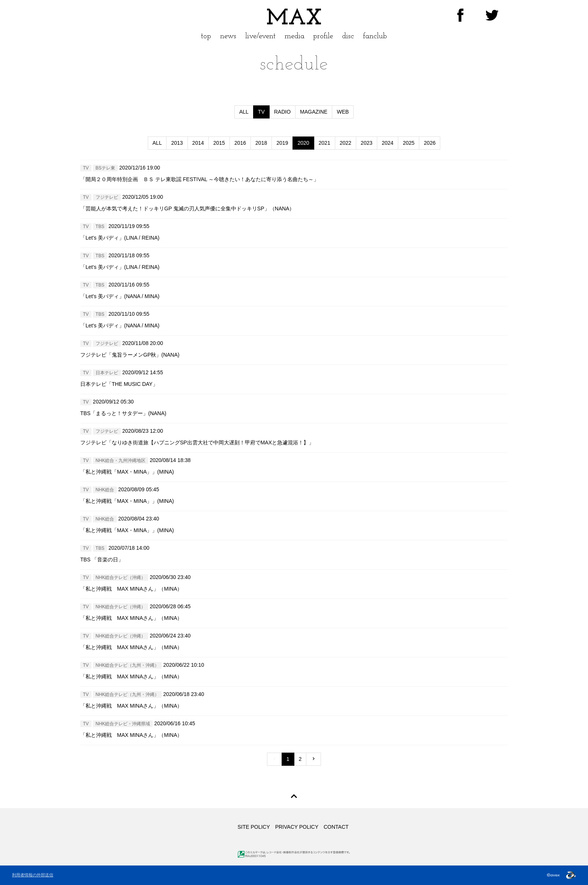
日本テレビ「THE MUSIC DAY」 (119, 384)
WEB (343, 112)
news (228, 36)
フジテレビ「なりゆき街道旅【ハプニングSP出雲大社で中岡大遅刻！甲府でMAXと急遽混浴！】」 (197, 442)
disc (348, 36)
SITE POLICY (253, 827)
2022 (346, 143)
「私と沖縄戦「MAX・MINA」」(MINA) (127, 472)
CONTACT (336, 827)
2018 (261, 143)
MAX (294, 19)
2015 (219, 143)
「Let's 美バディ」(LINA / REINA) (120, 238)
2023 (367, 143)
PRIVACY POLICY (297, 827)
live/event (260, 36)
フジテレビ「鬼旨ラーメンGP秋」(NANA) (130, 355)
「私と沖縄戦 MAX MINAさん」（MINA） (131, 589)
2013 (177, 143)
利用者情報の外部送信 (33, 875)
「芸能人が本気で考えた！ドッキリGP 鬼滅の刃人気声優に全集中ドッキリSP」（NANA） (187, 208)
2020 (303, 143)
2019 (282, 143)
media (295, 36)
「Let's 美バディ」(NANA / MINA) (120, 296)
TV (261, 112)
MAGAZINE (314, 112)
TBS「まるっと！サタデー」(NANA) (123, 413)
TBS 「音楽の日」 (102, 559)
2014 (198, 143)
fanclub (375, 36)
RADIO (282, 112)
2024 (388, 143)
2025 (409, 143)
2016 (240, 143)
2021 (325, 143)
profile (323, 36)
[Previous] (274, 759)
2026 (430, 143)
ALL (244, 112)
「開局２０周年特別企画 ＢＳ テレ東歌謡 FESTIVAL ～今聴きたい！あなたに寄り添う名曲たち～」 (199, 179)
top (206, 36)
